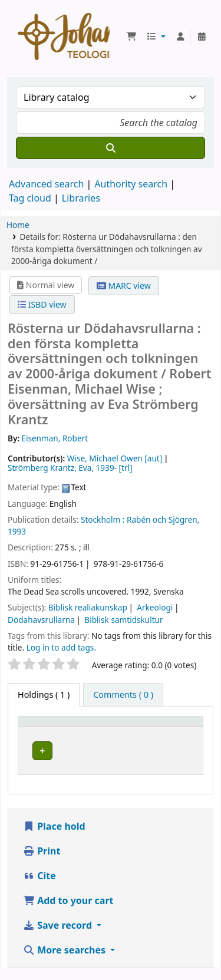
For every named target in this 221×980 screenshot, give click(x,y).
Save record (59, 937)
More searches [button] (65, 962)
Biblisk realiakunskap (88, 607)
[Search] (111, 148)
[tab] (123, 695)
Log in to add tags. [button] (61, 647)
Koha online (64, 37)
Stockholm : (103, 519)
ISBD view (42, 304)
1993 (17, 531)
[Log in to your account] (180, 37)
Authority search (131, 184)
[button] (131, 37)
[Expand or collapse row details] (168, 762)
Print (42, 863)
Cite (39, 887)
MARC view (124, 286)
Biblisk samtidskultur (123, 620)
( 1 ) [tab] (44, 694)
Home (18, 225)
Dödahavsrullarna (41, 620)
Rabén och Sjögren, (163, 519)
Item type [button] (44, 727)
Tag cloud (30, 198)
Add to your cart (68, 912)
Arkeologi (155, 607)
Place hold (54, 838)
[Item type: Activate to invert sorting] (76, 727)
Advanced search (46, 184)
